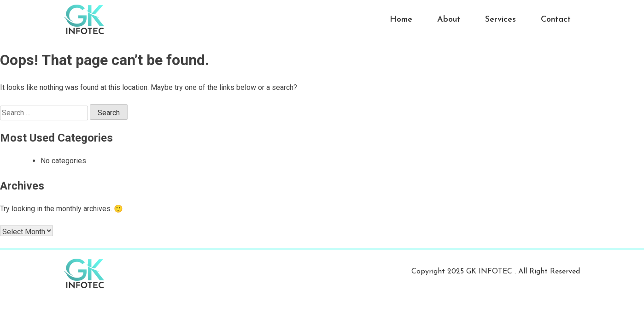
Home (401, 20)
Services (501, 20)
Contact (556, 20)
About (449, 20)
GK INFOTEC (490, 272)
